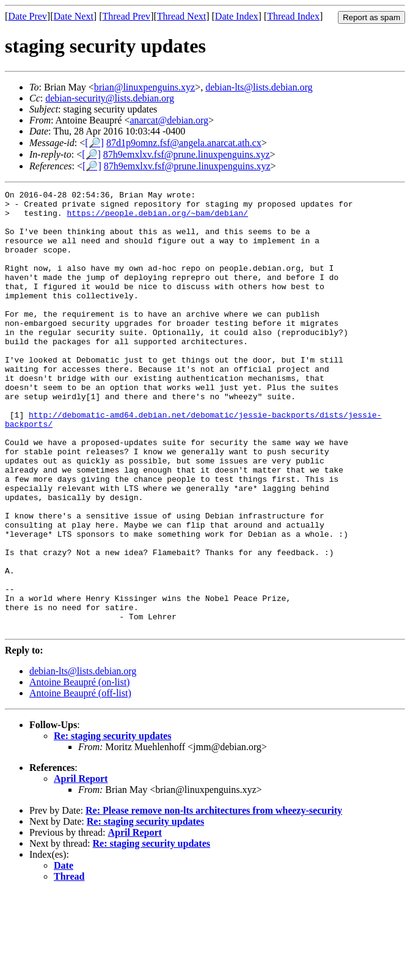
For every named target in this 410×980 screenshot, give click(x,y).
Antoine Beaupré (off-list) (80, 781)
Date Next (74, 16)
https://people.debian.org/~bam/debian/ (157, 218)
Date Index (237, 16)
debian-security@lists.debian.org (110, 98)
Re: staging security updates (112, 824)
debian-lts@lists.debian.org (259, 87)
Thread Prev (126, 16)
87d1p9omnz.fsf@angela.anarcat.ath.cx (184, 143)
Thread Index (293, 16)
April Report (81, 867)
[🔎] (94, 143)
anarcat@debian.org (169, 120)
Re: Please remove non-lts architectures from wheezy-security (214, 898)
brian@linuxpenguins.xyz (145, 87)
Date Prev (27, 16)
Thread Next (181, 16)
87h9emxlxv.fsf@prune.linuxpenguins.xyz (187, 154)
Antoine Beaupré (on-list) (79, 770)
